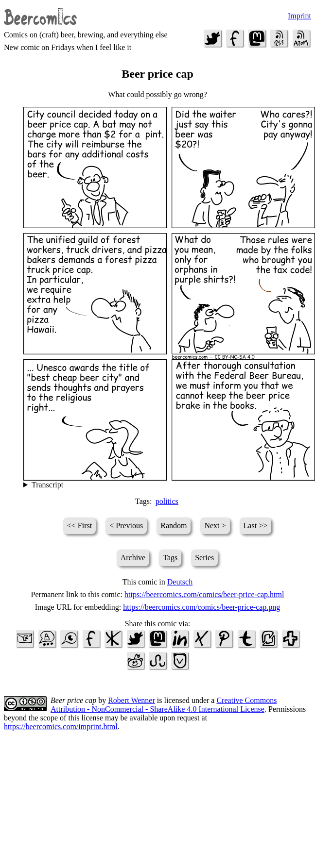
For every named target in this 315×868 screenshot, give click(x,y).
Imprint (299, 16)
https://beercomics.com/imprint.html (61, 726)
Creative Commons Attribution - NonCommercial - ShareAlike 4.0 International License (164, 705)
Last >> (256, 526)
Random (174, 526)
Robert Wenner (131, 700)
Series (204, 558)
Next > (215, 526)
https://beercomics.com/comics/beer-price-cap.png (201, 607)
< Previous (126, 526)
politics (167, 501)
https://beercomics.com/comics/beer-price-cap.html (204, 594)
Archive (133, 558)
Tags (170, 558)
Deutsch (180, 582)
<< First (79, 526)
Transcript (47, 485)
